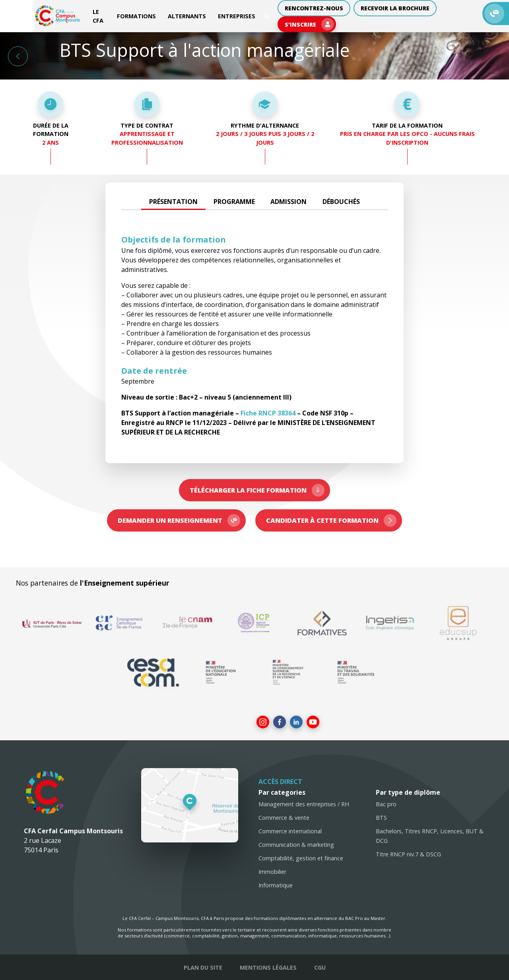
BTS (381, 818)
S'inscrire (456, 14)
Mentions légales (268, 967)
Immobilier (272, 872)
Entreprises (214, 14)
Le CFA (73, 14)
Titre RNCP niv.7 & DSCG (408, 854)
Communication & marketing (296, 845)
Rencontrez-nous (296, 14)
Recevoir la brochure (378, 14)
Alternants (165, 14)
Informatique (276, 885)
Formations (114, 14)
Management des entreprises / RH (304, 804)
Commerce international (290, 831)
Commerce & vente (284, 818)
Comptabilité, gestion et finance (301, 858)
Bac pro (386, 804)
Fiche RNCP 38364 (268, 413)
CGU (320, 967)
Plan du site (203, 967)
